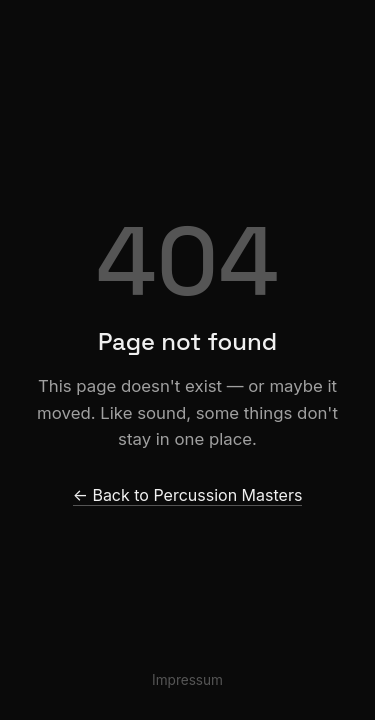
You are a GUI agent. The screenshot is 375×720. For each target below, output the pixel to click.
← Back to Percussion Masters (188, 495)
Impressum (187, 680)
